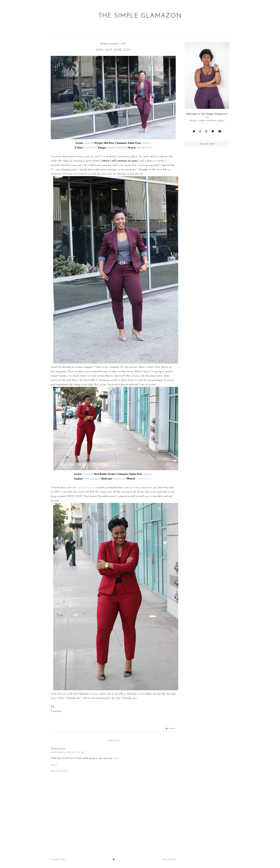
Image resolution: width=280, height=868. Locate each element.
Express (89, 143)
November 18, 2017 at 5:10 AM (68, 752)
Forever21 (90, 148)
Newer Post (58, 859)
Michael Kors (144, 148)
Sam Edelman (92, 479)
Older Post (169, 859)
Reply (54, 765)
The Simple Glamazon (140, 16)
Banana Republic (117, 148)
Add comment (59, 771)
